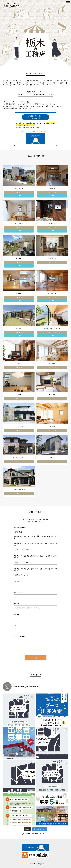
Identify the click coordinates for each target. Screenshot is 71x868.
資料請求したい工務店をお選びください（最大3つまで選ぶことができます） (35, 544)
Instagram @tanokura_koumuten (37, 833)
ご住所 (16, 625)
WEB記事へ (19, 196)
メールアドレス (19, 592)
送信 (36, 658)
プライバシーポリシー (40, 519)
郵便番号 (17, 614)
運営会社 (30, 864)
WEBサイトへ (19, 192)
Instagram (40, 864)
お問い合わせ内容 (20, 528)
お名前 (16, 582)
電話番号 (17, 603)
